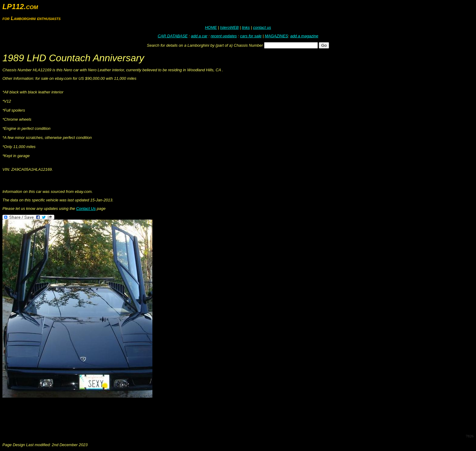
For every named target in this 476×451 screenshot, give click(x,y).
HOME (211, 27)
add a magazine (304, 36)
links (246, 27)
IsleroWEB (229, 27)
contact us (262, 27)
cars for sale (251, 36)
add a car (199, 36)
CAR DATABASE (173, 36)
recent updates (224, 36)
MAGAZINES (276, 36)
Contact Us (86, 209)
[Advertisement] (113, 415)
